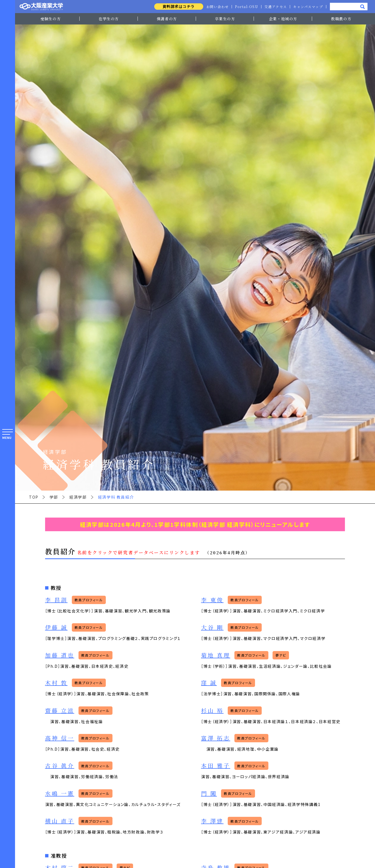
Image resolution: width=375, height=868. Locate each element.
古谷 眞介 (60, 766)
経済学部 (78, 497)
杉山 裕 (212, 710)
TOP (34, 497)
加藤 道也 (60, 655)
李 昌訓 (56, 600)
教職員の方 (341, 19)
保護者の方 (167, 19)
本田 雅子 (216, 766)
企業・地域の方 (283, 19)
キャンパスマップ (308, 7)
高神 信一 (60, 738)
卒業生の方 (225, 19)
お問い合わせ (216, 7)
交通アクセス (275, 7)
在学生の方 (109, 19)
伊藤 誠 (56, 627)
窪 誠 (209, 683)
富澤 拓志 (216, 738)
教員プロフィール (89, 600)
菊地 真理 (216, 655)
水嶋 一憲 (60, 793)
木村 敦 (56, 683)
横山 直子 (60, 821)
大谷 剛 (212, 627)
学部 (54, 497)
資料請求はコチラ (177, 7)
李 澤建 (212, 821)
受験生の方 (51, 19)
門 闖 (209, 793)
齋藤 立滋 (60, 710)
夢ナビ (281, 655)
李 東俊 (212, 600)
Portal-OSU (246, 7)
